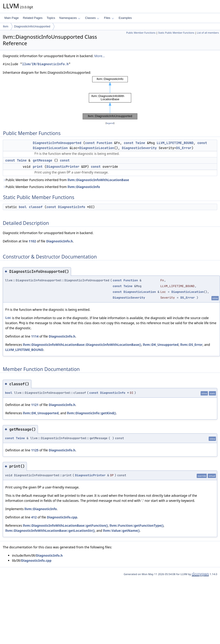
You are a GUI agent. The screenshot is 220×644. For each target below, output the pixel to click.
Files (109, 18)
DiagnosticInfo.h (59, 241)
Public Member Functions (141, 33)
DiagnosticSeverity (139, 148)
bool (23, 207)
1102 (32, 241)
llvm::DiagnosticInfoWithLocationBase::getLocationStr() (50, 531)
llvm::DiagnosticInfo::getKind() (91, 413)
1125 (35, 450)
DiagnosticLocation (50, 148)
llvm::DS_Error (191, 345)
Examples (125, 18)
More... (100, 56)
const (90, 143)
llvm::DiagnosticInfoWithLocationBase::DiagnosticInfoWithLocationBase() (82, 345)
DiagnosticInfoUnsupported (32, 26)
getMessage (43, 160)
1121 (35, 405)
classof (36, 207)
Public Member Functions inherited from (66, 180)
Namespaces (70, 18)
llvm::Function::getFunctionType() (136, 525)
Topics (51, 18)
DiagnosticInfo (72, 207)
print (38, 167)
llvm (6, 26)
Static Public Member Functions (176, 33)
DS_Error (184, 148)
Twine (140, 143)
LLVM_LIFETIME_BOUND (175, 143)
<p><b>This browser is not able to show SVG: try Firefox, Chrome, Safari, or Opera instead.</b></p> (110, 98)
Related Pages (33, 18)
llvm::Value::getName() (121, 531)
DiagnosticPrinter (63, 167)
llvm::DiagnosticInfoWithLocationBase (98, 180)
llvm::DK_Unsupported (161, 345)
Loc (8, 318)
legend (110, 123)
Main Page (12, 18)
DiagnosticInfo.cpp (62, 517)
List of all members (208, 33)
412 (34, 517)
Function (104, 143)
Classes (92, 18)
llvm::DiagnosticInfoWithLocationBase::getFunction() (65, 525)
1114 (35, 336)
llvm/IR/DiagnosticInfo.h (45, 64)
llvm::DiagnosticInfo (84, 187)
